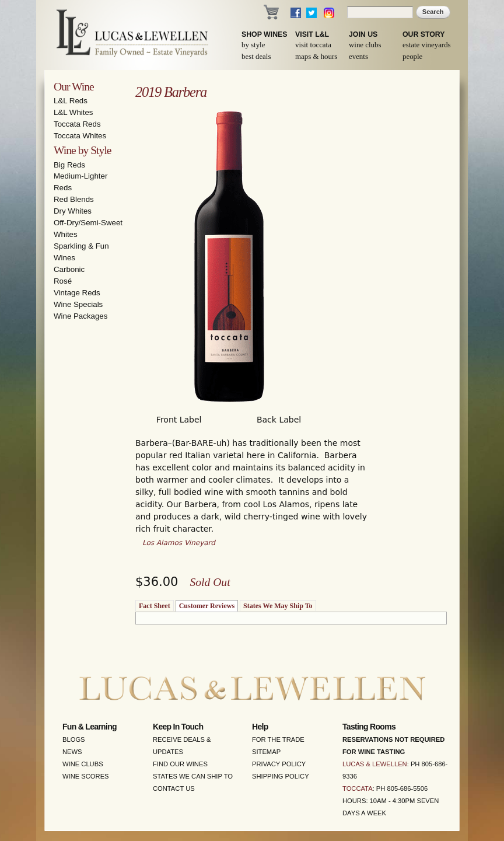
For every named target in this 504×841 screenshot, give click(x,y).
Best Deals (256, 57)
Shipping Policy (281, 776)
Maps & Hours (316, 57)
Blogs (74, 739)
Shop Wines (264, 34)
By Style (253, 45)
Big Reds (69, 165)
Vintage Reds (77, 293)
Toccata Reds (77, 124)
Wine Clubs (365, 45)
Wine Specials (78, 304)
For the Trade (278, 739)
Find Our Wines (180, 764)
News (72, 752)
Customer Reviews (207, 606)
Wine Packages (80, 316)
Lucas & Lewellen (375, 764)
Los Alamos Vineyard (179, 543)
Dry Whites (73, 211)
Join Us (363, 34)
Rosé (63, 281)
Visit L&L (312, 34)
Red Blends (74, 199)
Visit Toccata (313, 45)
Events (358, 57)
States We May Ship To (278, 606)
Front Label (179, 420)
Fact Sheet (155, 606)
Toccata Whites (80, 136)
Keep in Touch (178, 727)
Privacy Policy (279, 764)
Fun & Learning (90, 727)
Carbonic (69, 269)
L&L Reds (71, 101)
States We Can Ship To (193, 776)
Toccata (358, 788)
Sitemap (266, 752)
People (412, 57)
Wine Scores (86, 776)
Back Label (279, 420)
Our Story (424, 34)
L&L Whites (73, 112)
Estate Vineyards (427, 45)
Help (260, 727)
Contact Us (174, 788)
